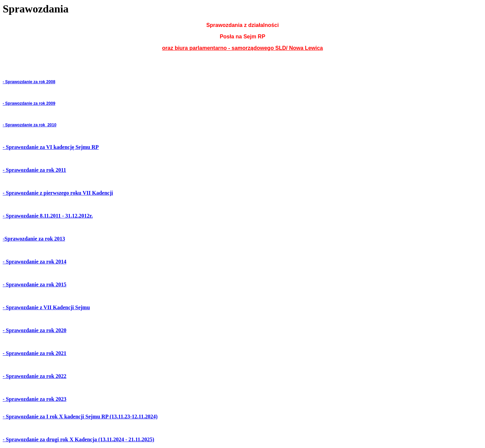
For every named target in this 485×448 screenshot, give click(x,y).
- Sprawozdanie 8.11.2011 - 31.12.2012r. (48, 216)
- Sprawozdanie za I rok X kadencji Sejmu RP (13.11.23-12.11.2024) (80, 417)
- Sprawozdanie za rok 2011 (34, 170)
